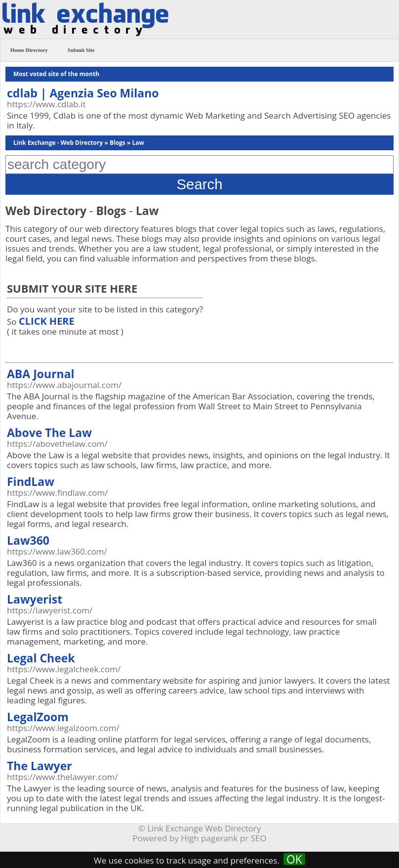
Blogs (118, 143)
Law (138, 143)
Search (200, 184)
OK (294, 859)
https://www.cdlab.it (46, 104)
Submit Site (81, 50)
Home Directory (29, 50)
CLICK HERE (47, 321)
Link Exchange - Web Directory (58, 143)
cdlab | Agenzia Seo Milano (83, 93)
